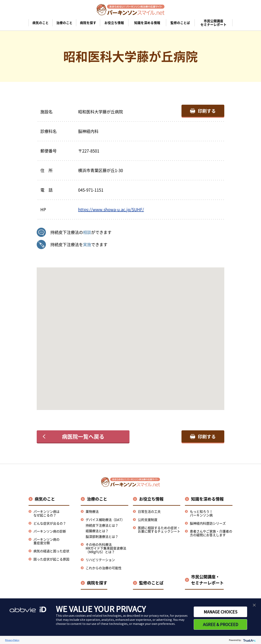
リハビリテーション (100, 560)
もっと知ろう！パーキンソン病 (201, 513)
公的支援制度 (148, 520)
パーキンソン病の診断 (50, 531)
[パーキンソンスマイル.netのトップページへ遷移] (131, 10)
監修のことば (151, 583)
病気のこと (45, 499)
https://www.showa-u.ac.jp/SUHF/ (111, 209)
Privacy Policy (12, 640)
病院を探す (97, 583)
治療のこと (97, 499)
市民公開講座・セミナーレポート (207, 580)
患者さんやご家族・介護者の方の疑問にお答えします (211, 533)
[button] (130, 335)
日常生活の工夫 (149, 511)
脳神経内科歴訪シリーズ (208, 523)
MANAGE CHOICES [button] (221, 612)
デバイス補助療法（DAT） (105, 520)
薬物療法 (92, 511)
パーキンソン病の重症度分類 (46, 541)
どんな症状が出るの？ (50, 523)
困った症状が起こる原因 (51, 559)
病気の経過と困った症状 (51, 551)
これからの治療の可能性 (104, 568)
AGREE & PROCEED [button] (221, 624)
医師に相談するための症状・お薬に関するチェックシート (159, 530)
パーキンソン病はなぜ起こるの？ (46, 513)
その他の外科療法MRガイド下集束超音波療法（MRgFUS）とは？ (106, 548)
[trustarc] (249, 640)
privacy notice (159, 615)
